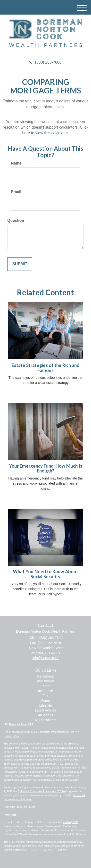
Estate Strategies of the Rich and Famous (45, 368)
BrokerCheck (11, 736)
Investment (45, 681)
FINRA (67, 822)
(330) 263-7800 (45, 62)
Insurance (45, 691)
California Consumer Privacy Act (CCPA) (42, 791)
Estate (46, 686)
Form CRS (10, 815)
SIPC (75, 822)
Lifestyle (45, 705)
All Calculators (45, 720)
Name (16, 163)
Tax (46, 696)
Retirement (45, 676)
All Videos (45, 715)
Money (45, 701)
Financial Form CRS (21, 724)
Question (16, 220)
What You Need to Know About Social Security (45, 574)
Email (16, 192)
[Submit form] (20, 264)
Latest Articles (45, 710)
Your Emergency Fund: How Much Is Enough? (46, 468)
